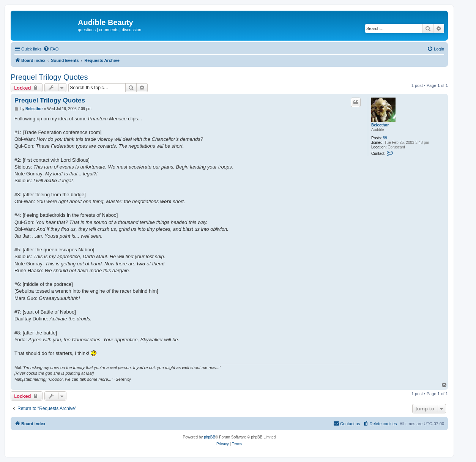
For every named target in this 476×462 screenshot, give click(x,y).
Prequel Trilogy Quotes (49, 77)
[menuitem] (51, 49)
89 (385, 138)
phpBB (210, 437)
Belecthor (380, 125)
